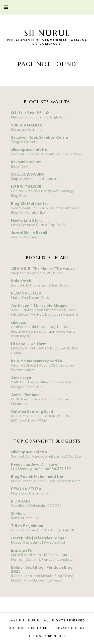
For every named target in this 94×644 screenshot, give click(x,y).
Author (17, 628)
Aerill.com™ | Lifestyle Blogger (40, 305)
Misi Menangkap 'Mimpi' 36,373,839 (41, 469)
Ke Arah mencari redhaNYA (37, 361)
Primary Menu (4, 7)
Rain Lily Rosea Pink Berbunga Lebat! (43, 530)
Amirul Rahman (25, 395)
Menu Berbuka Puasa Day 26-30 (39, 225)
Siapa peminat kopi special (34, 179)
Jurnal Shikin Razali (29, 233)
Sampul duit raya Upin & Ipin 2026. (40, 285)
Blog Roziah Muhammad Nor (38, 477)
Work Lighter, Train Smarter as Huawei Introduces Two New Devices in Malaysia (44, 312)
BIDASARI (20, 501)
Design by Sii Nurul (47, 636)
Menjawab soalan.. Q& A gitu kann (40, 117)
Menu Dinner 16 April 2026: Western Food (46, 481)
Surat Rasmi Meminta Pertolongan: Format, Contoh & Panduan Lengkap (42, 557)
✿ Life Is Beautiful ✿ (30, 113)
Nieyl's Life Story (27, 220)
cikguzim (19, 322)
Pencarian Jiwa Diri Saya (34, 464)
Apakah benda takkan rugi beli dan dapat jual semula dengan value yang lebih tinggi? (43, 331)
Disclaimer (40, 628)
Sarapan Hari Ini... (26, 129)
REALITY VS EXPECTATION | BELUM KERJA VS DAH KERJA (40, 418)
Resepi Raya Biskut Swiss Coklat (38, 542)
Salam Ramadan (25, 237)
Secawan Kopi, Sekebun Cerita (40, 137)
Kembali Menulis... (26, 518)
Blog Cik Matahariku (30, 204)
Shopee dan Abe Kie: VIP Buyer (37, 273)
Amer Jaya (21, 378)
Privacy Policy (70, 628)
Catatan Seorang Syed (32, 412)
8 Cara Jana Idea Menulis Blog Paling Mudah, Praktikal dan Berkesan (42, 578)
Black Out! (20, 166)
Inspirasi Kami (24, 550)
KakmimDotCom (26, 162)
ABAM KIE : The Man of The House (43, 269)
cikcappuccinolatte (29, 150)
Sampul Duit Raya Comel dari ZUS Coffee (46, 154)
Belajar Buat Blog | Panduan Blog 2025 (42, 569)
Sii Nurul (47, 33)
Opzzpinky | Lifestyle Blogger (39, 538)
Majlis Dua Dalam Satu (30, 298)
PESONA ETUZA (26, 293)
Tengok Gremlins (25, 142)
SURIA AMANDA (27, 125)
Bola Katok (21, 281)
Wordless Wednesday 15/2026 (36, 506)
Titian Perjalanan (27, 526)
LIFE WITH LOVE (26, 187)
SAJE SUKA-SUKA (28, 174)
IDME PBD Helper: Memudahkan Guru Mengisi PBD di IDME (42, 384)
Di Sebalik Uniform (29, 344)
